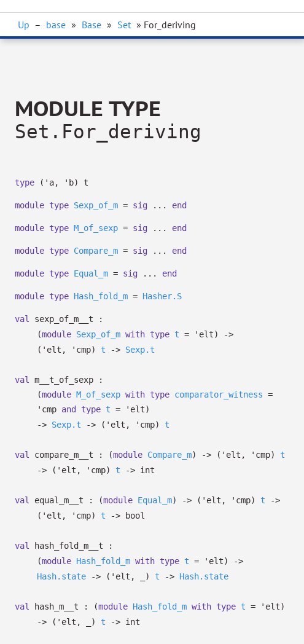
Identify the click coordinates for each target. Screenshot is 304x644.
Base (92, 25)
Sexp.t (140, 350)
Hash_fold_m (101, 296)
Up (24, 25)
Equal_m (91, 273)
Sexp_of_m (96, 205)
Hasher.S (162, 296)
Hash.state (61, 576)
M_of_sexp (96, 228)
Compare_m (96, 251)
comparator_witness (219, 395)
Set (124, 25)
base (56, 25)
